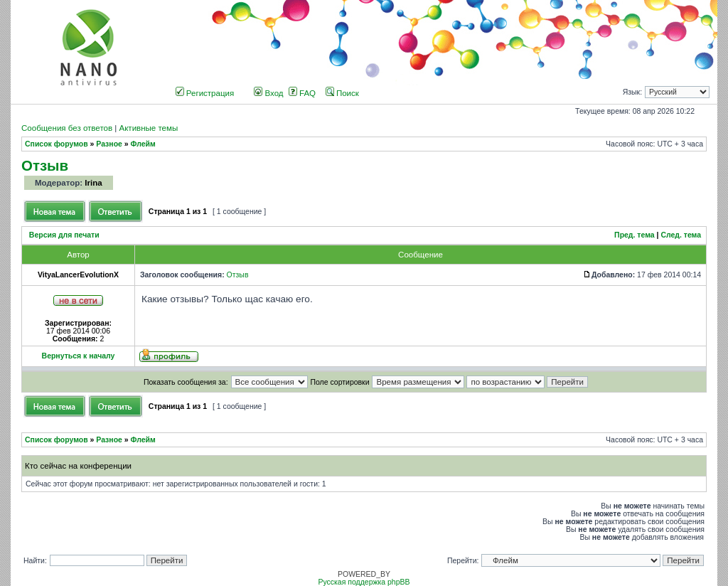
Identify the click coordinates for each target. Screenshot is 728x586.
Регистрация (205, 93)
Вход (268, 93)
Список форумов (57, 144)
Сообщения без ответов (67, 128)
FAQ (302, 93)
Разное (109, 144)
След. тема (681, 235)
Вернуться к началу (79, 356)
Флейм (143, 144)
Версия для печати (64, 235)
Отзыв (45, 165)
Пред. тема (635, 235)
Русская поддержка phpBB (364, 582)
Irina (93, 183)
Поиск (342, 93)
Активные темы (148, 128)
